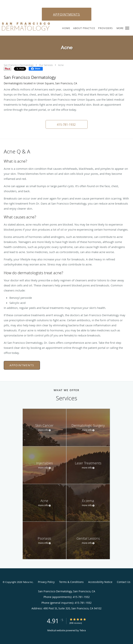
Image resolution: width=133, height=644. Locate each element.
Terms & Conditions (71, 582)
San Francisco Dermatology (19, 65)
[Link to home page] (34, 27)
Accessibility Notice (100, 582)
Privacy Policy (46, 582)
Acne (61, 65)
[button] (127, 28)
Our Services (46, 65)
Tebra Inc (28, 582)
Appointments (22, 365)
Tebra (83, 630)
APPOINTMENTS (67, 14)
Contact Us (124, 582)
